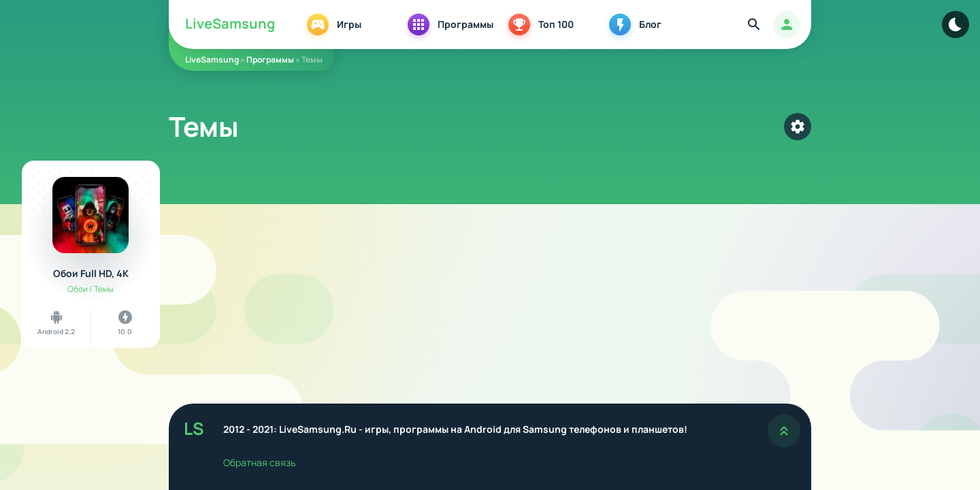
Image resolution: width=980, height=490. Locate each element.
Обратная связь (259, 462)
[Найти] (754, 24)
